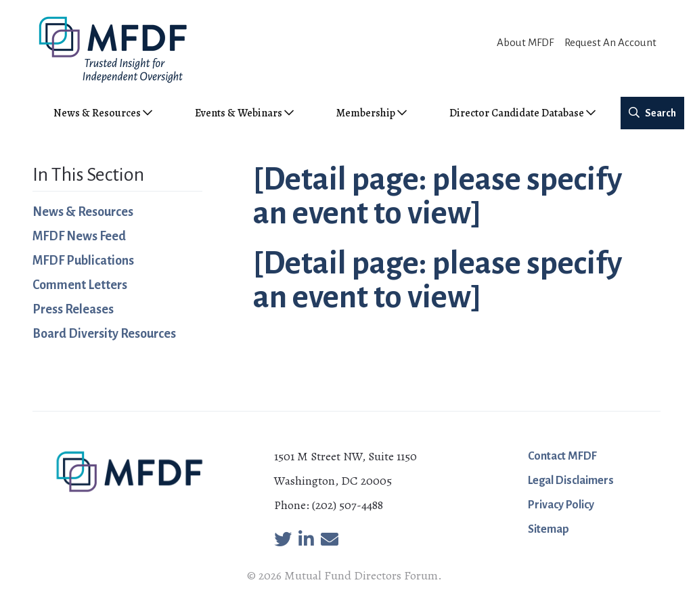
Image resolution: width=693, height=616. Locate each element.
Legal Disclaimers (571, 481)
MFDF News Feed (79, 236)
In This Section (88, 175)
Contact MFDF (562, 456)
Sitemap (549, 529)
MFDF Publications (83, 261)
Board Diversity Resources (104, 334)
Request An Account (610, 42)
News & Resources (83, 212)
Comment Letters (80, 285)
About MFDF (525, 42)
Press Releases (73, 309)
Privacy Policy (561, 505)
